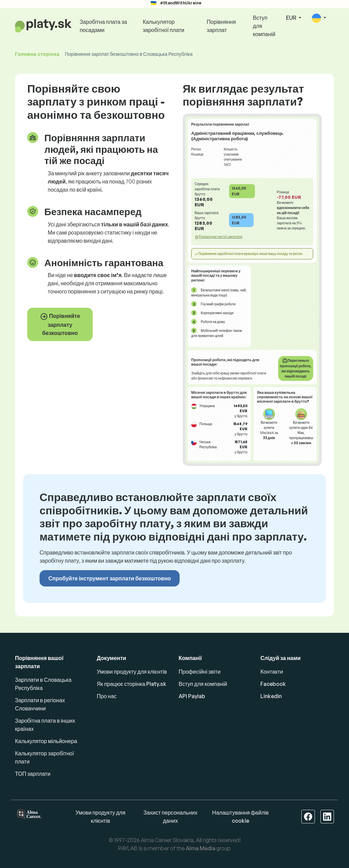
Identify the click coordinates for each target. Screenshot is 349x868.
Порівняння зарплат (221, 26)
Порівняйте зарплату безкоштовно (60, 324)
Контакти (272, 672)
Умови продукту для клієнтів (132, 672)
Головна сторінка (37, 54)
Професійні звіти (200, 672)
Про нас (107, 696)
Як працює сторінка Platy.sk (132, 684)
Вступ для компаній (264, 26)
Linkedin (271, 696)
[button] (319, 18)
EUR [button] (292, 18)
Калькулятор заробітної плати (164, 26)
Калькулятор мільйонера (46, 741)
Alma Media (201, 848)
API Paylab (192, 696)
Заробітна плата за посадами (103, 26)
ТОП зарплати (33, 774)
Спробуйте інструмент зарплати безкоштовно (110, 578)
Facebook (273, 684)
